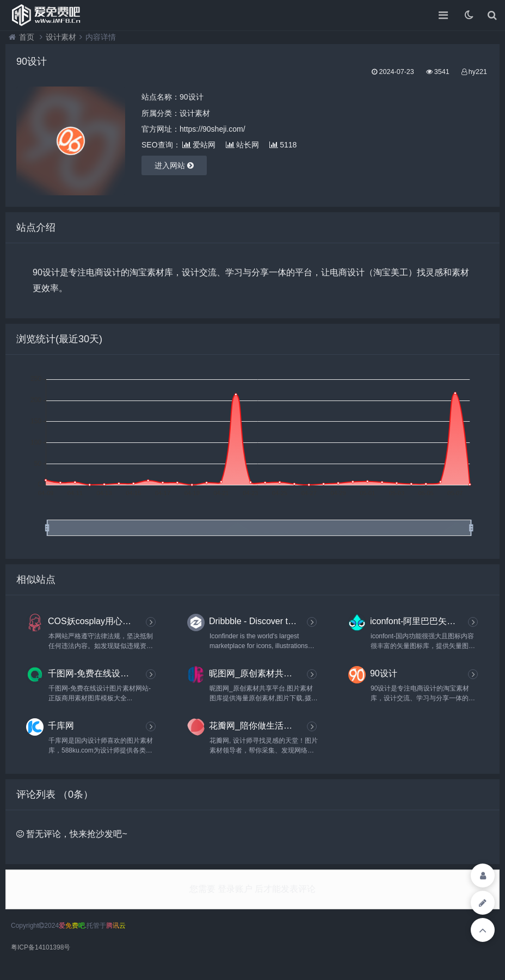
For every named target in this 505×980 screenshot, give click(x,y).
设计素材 (61, 37)
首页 (27, 37)
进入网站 (174, 165)
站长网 (242, 145)
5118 (283, 145)
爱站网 (199, 145)
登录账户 (235, 889)
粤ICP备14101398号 (41, 947)
